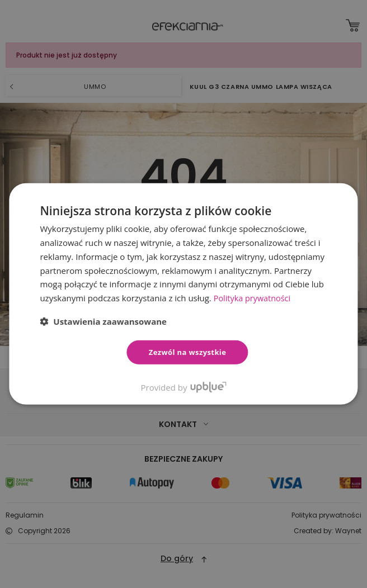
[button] (103, 321)
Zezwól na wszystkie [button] (188, 352)
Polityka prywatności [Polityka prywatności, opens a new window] (254, 298)
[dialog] (183, 294)
